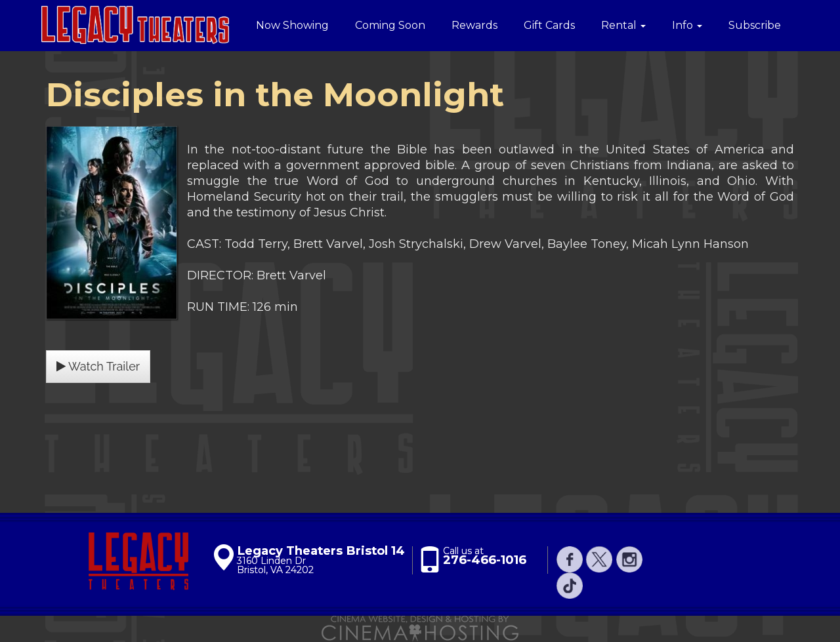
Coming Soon (390, 25)
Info (687, 25)
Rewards (474, 25)
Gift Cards (549, 25)
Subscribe (755, 25)
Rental (623, 25)
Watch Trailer (98, 366)
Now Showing (292, 25)
